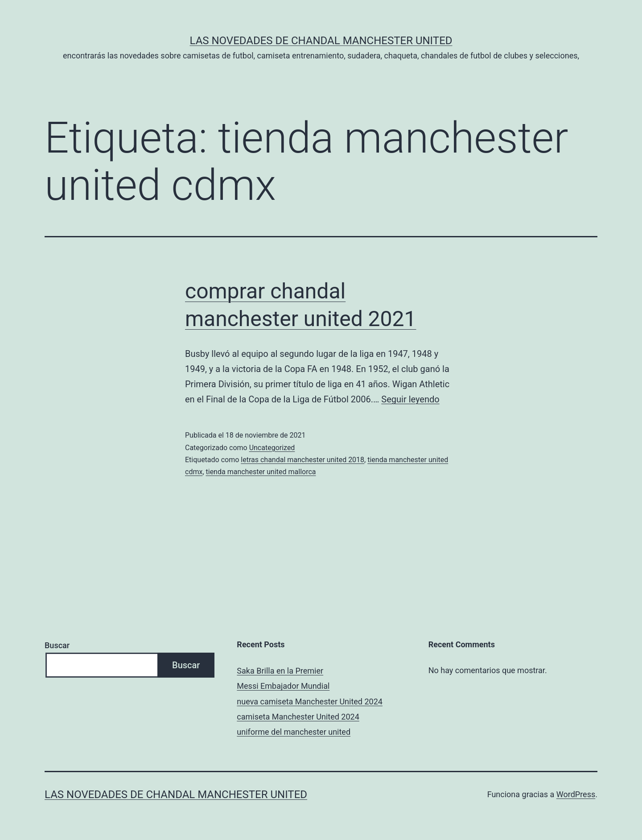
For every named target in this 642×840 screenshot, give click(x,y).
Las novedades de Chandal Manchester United (321, 41)
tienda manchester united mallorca (261, 472)
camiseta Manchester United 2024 (298, 717)
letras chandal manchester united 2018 (302, 460)
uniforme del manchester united (294, 732)
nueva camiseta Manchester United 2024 (310, 701)
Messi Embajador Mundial (283, 686)
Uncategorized (272, 448)
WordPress (576, 794)
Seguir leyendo (410, 399)
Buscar (57, 645)
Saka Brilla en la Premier (280, 671)
